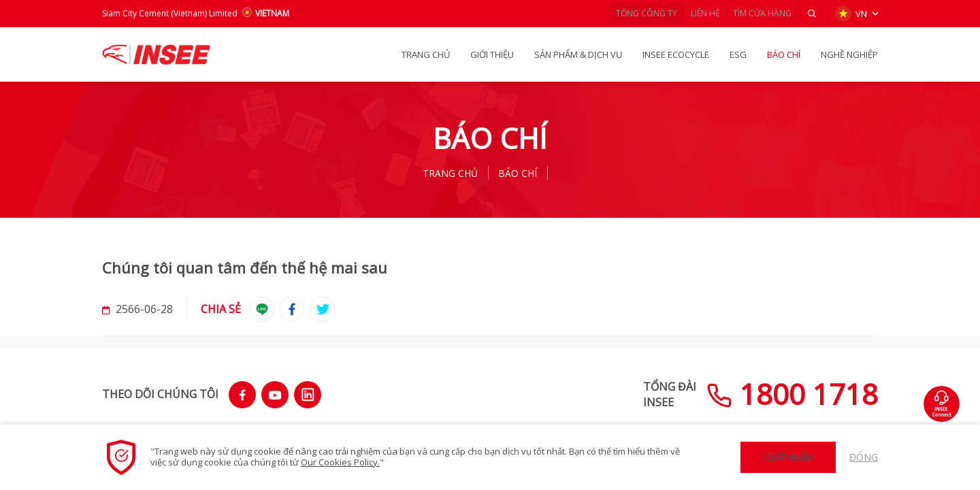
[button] (810, 14)
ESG (738, 54)
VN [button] (850, 14)
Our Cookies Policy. (340, 462)
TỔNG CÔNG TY (623, 13)
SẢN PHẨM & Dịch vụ (578, 54)
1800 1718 (792, 394)
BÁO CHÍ (784, 54)
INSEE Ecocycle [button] (676, 54)
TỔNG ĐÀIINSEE (670, 394)
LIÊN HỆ (690, 13)
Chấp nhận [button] (788, 457)
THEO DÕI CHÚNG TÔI (160, 394)
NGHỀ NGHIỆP (849, 54)
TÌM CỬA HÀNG (755, 13)
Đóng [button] (864, 457)
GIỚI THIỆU (492, 54)
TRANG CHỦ (426, 54)
